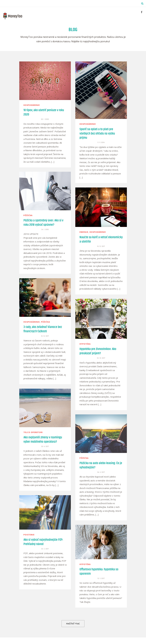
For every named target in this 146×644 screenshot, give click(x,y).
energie (84, 232)
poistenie (29, 535)
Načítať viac (73, 624)
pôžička (28, 215)
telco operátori (33, 432)
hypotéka (85, 344)
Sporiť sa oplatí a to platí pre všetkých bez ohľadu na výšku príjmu (97, 133)
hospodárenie (32, 105)
